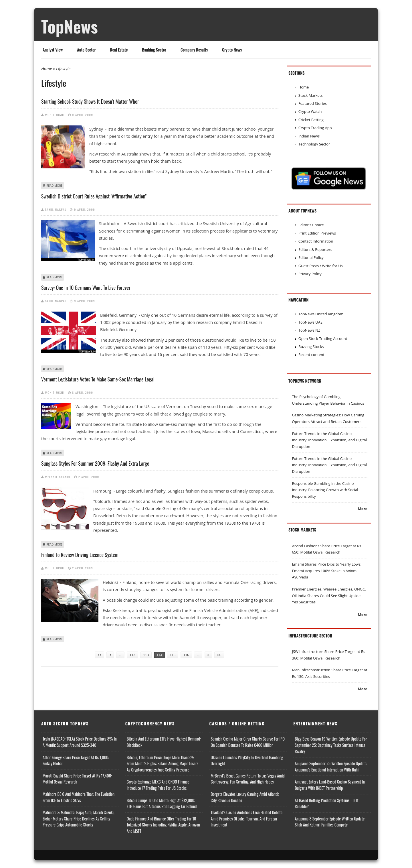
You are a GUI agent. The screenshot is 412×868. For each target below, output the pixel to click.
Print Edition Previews (317, 233)
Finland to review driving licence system (80, 555)
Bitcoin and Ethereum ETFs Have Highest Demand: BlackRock (164, 742)
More (363, 509)
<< (99, 655)
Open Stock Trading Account (323, 338)
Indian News (309, 136)
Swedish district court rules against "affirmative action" (94, 196)
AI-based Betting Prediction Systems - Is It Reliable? (326, 803)
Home (47, 69)
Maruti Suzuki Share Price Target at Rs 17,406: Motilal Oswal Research (77, 779)
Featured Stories (313, 103)
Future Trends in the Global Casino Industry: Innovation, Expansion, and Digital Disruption (329, 440)
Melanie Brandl (58, 477)
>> (219, 655)
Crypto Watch (310, 111)
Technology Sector (314, 144)
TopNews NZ (309, 330)
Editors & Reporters (315, 249)
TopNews (70, 26)
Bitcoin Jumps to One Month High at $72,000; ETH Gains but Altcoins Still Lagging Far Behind (162, 803)
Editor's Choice (311, 225)
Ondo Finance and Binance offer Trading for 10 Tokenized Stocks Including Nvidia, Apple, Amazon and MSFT (163, 825)
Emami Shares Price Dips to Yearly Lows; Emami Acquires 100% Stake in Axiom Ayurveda (327, 571)
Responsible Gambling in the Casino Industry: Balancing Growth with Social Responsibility (325, 490)
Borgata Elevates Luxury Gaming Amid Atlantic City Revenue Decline (245, 797)
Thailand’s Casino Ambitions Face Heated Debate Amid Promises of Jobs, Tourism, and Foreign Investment (247, 818)
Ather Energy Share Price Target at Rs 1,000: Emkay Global (76, 760)
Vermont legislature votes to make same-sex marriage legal (98, 379)
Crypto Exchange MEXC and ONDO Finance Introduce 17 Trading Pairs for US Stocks (158, 785)
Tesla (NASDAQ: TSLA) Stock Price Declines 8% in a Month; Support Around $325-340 (80, 742)
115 (173, 655)
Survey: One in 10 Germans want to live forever (86, 288)
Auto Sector (86, 50)
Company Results (194, 50)
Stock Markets (311, 95)
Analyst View (53, 50)
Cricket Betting (311, 120)
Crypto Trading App (315, 128)
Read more (54, 186)
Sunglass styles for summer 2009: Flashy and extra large (95, 463)
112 (132, 655)
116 (186, 655)
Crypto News (232, 50)
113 (146, 655)
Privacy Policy (310, 274)
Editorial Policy (311, 257)
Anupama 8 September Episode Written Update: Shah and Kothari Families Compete (330, 822)
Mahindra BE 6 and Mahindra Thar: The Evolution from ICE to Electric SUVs (79, 797)
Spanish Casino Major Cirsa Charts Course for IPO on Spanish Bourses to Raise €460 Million (248, 742)
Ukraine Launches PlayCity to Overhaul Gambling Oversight (247, 760)
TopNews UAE (310, 322)
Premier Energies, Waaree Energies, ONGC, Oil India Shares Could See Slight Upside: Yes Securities (329, 596)
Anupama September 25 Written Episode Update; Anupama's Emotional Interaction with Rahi (331, 766)
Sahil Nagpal (56, 209)
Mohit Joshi (55, 115)
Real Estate (119, 50)
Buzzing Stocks (311, 347)
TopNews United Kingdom (321, 314)
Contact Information (316, 241)
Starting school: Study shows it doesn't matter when (90, 101)
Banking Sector (154, 50)
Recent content (311, 355)
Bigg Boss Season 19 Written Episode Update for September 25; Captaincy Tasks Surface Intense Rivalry (331, 745)
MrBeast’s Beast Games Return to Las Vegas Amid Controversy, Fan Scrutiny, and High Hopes (248, 779)
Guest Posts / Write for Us (321, 266)
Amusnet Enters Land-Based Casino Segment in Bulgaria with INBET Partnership (330, 785)
